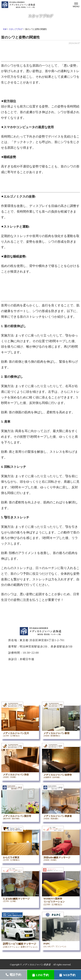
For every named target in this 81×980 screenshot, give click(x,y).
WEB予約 (67, 975)
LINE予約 (40, 975)
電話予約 (13, 975)
